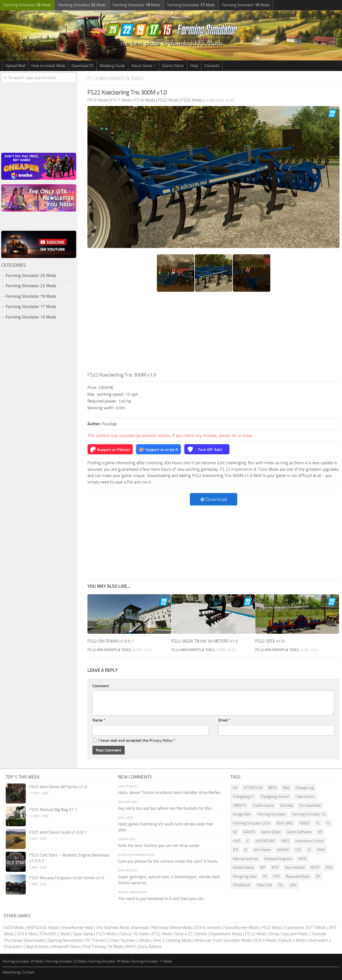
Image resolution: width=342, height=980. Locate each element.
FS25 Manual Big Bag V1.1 (53, 809)
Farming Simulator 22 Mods (31, 286)
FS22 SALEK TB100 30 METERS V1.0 (205, 641)
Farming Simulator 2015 (252, 823)
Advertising (11, 972)
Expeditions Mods (226, 934)
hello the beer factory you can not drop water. (159, 845)
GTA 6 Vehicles (208, 927)
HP (320, 832)
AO (235, 787)
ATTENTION (253, 787)
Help (194, 66)
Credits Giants (263, 805)
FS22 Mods (272, 927)
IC (248, 841)
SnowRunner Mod (77, 927)
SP (318, 876)
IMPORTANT (265, 841)
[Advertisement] (213, 333)
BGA (286, 787)
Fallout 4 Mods (292, 940)
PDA (329, 867)
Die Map (287, 805)
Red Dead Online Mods (171, 927)
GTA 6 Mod (27, 934)
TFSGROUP (242, 885)
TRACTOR (264, 885)
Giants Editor (173, 66)
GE (235, 832)
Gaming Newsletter (66, 940)
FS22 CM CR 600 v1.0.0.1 (111, 641)
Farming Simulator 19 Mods (31, 296)
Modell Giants (243, 867)
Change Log (305, 787)
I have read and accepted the (134, 740)
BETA (273, 787)
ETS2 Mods (162, 934)
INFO (285, 841)
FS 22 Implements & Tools (117, 78)
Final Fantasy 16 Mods (103, 946)
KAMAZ (283, 850)
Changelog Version (275, 796)
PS (265, 876)
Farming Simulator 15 (309, 814)
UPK (293, 885)
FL (318, 823)
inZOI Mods (14, 927)
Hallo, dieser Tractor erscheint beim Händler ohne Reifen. (170, 792)
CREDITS (240, 805)
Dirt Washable (310, 805)
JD (246, 850)
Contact (28, 972)
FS (328, 823)
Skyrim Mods (37, 946)
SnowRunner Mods (242, 927)
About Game (142, 66)
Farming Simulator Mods (27, 5)
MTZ (275, 867)
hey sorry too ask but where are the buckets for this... (166, 808)
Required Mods (298, 876)
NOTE (315, 867)
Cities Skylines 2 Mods (130, 940)
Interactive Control (310, 841)
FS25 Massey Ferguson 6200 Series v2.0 (67, 877)
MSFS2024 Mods (43, 927)
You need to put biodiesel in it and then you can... (162, 898)
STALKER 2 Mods (55, 934)
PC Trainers (96, 940)
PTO (276, 876)
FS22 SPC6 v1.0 (270, 641)
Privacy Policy (161, 740)
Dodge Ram (242, 814)
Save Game (83, 934)
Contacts (212, 66)
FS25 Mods (106, 934)
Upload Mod (15, 66)
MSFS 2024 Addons (144, 946)
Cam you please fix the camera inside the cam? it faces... (169, 861)
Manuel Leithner (246, 858)
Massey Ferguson (278, 858)
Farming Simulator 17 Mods (31, 306)
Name (99, 720)
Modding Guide (112, 66)
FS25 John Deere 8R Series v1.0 (58, 786)
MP (263, 867)
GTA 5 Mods (265, 940)
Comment (101, 686)
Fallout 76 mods (134, 934)
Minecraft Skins (66, 946)
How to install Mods (48, 66)
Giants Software (299, 832)
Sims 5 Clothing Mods (172, 940)
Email (224, 720)
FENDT (305, 823)
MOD (302, 858)
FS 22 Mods (256, 934)
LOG (298, 850)
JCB (235, 850)
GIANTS (249, 832)
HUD (237, 841)
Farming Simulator (272, 814)
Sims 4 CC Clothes (191, 934)
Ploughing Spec (245, 876)
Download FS (82, 66)
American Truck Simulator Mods (223, 940)
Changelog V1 (244, 796)
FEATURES (285, 823)
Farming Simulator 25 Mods (31, 275)
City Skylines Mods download (122, 927)
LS (309, 850)
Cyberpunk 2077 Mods (306, 927)
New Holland (295, 867)
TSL (281, 885)
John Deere (262, 850)
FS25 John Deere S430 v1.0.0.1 (58, 832)
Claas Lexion (305, 796)
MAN (321, 850)
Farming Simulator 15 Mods (31, 317)
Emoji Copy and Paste (289, 934)
